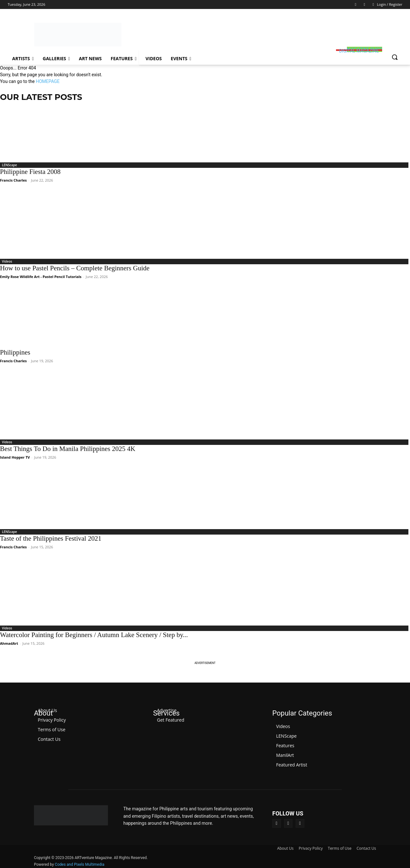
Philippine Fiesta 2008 (30, 172)
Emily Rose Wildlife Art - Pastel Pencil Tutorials (41, 277)
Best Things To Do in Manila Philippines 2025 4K (68, 449)
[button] (395, 57)
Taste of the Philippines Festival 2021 (51, 538)
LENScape (9, 165)
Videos (7, 261)
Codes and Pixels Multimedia (80, 864)
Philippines (15, 352)
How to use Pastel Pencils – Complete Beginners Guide (75, 268)
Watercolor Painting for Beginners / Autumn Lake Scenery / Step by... (94, 635)
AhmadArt (9, 643)
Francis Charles (13, 180)
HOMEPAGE (48, 81)
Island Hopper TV (15, 457)
